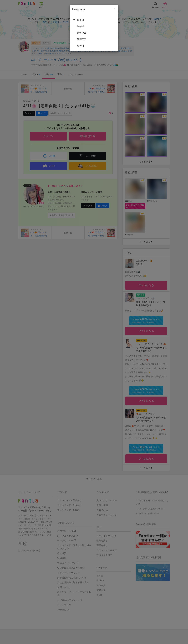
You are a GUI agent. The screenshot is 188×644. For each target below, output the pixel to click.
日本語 (81, 20)
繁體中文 (82, 39)
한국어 (81, 46)
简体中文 (82, 33)
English (81, 26)
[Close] (115, 9)
